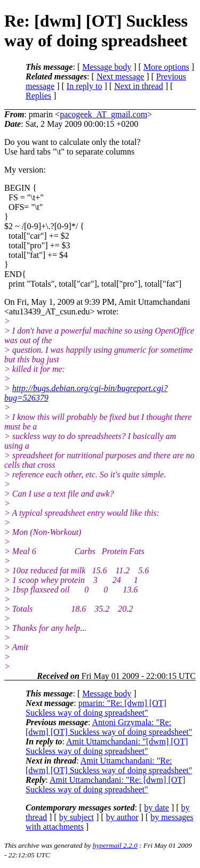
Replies (38, 96)
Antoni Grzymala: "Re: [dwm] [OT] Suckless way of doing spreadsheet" (109, 727)
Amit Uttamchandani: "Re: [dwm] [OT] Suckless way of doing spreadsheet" (109, 765)
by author (122, 817)
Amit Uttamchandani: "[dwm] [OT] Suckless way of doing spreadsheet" (107, 746)
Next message (120, 76)
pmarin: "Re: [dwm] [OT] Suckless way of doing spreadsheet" (96, 708)
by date (157, 808)
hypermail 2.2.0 (115, 845)
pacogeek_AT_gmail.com (103, 114)
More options (166, 67)
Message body (107, 67)
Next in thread (139, 86)
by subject (77, 817)
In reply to (85, 86)
